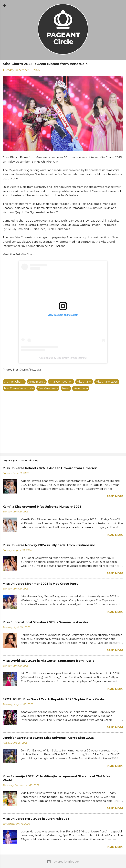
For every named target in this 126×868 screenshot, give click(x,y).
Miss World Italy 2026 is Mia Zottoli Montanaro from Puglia (48, 661)
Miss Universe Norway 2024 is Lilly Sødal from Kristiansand (49, 545)
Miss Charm (84, 382)
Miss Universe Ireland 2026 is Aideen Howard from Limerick (50, 468)
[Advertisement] (63, 425)
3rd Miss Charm (14, 382)
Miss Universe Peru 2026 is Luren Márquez (36, 819)
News (66, 388)
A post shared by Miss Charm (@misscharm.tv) (63, 358)
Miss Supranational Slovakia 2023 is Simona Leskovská (45, 622)
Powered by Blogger (63, 862)
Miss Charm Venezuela (19, 388)
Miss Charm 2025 (107, 382)
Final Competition (61, 382)
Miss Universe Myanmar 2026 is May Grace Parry (40, 584)
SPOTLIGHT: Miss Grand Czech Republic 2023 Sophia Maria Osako (54, 699)
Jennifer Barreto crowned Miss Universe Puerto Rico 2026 (48, 738)
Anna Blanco (37, 382)
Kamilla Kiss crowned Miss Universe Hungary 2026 (42, 507)
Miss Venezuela (48, 388)
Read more (115, 496)
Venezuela (81, 388)
